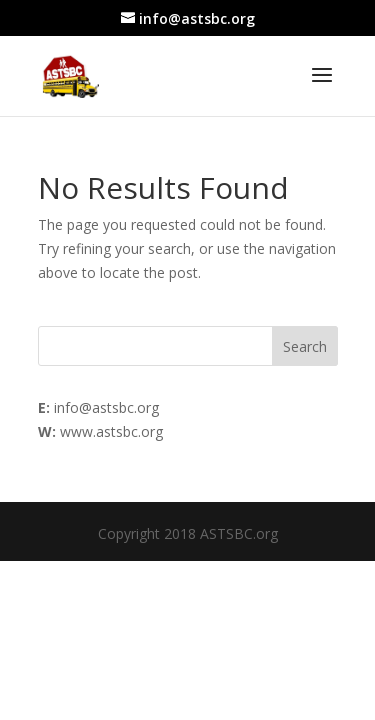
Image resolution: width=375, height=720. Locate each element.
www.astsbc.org (111, 431)
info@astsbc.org (106, 407)
